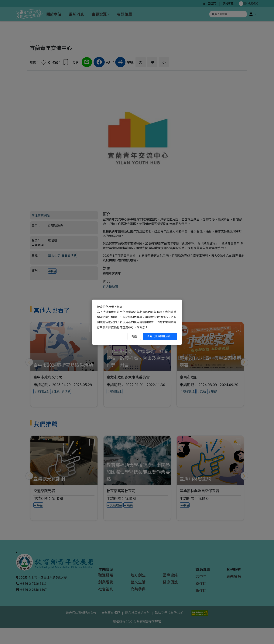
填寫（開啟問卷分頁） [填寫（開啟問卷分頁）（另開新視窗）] (160, 336)
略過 (134, 336)
